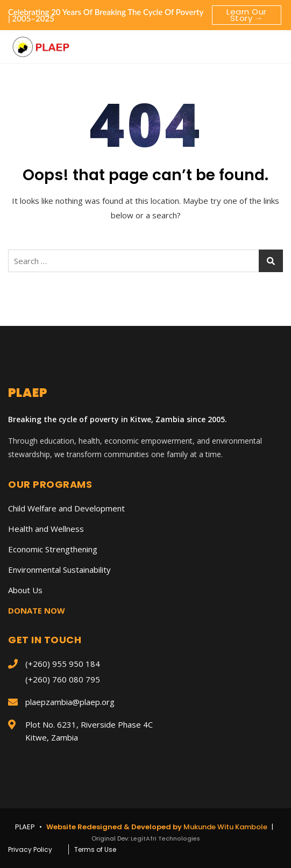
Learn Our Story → (247, 15)
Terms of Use (95, 849)
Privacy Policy (30, 849)
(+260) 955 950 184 (63, 664)
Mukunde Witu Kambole (226, 827)
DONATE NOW (37, 610)
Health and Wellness (46, 529)
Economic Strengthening (53, 549)
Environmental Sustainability (59, 570)
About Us (25, 590)
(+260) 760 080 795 (63, 679)
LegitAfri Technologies (165, 838)
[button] (272, 43)
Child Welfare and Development (66, 508)
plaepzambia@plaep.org (70, 702)
